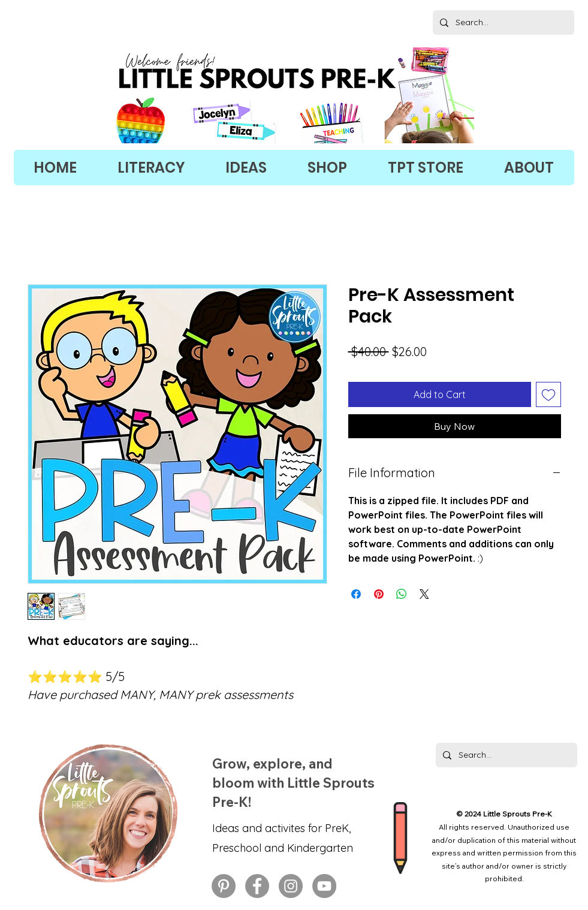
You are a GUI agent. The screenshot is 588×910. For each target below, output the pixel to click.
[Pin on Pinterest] (379, 594)
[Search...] (502, 22)
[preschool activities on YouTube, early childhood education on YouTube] (324, 886)
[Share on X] (424, 594)
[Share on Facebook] (356, 594)
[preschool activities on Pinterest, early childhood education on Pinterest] (224, 886)
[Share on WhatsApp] (402, 594)
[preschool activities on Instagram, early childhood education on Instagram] (291, 886)
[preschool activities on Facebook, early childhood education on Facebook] (257, 886)
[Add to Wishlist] (548, 394)
